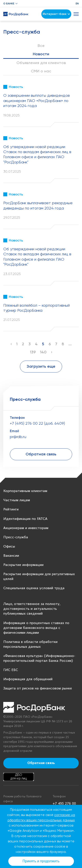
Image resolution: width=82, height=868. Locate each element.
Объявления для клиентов (41, 63)
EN (77, 4)
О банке (9, 4)
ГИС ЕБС (11, 670)
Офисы (9, 547)
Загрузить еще (41, 366)
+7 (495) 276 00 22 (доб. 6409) (37, 423)
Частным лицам (17, 500)
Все (41, 46)
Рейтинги (11, 509)
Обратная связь (41, 454)
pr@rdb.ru (18, 437)
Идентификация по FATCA (25, 519)
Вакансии (11, 556)
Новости (41, 54)
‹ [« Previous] (11, 344)
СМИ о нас (41, 71)
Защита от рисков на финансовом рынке (38, 688)
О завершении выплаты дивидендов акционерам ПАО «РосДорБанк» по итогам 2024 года (37, 100)
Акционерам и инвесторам (26, 528)
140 (43, 352)
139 (33, 352)
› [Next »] (52, 352)
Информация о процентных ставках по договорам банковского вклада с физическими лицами (36, 628)
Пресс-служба (16, 537)
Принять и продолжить (41, 861)
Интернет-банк (56, 14)
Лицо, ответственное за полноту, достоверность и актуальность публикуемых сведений (32, 609)
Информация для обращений (28, 679)
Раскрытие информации (23, 565)
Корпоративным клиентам (25, 491)
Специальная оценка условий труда (34, 588)
